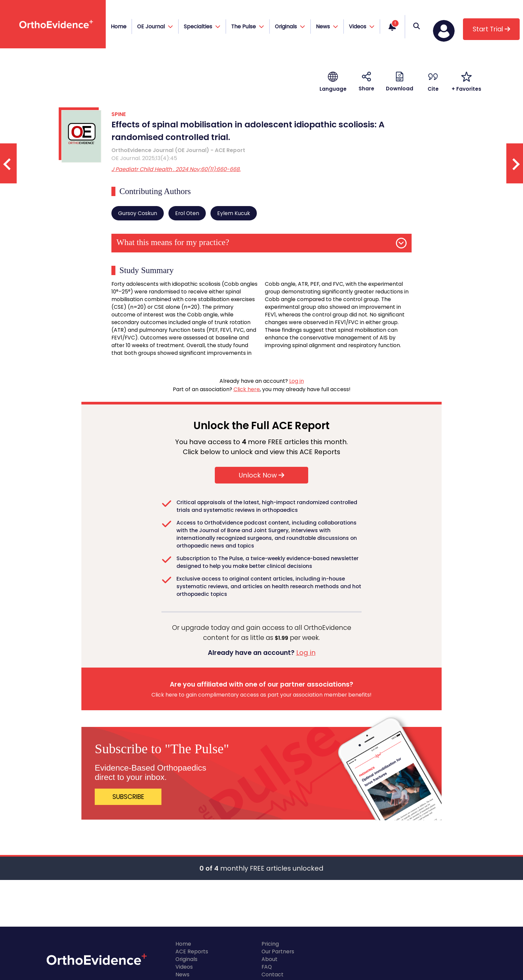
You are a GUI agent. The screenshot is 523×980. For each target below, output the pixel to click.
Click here (247, 389)
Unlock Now (261, 475)
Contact (273, 974)
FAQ (267, 967)
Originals (186, 959)
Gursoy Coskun (138, 213)
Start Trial (491, 29)
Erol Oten (187, 213)
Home (119, 27)
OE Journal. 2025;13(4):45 (144, 158)
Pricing (270, 944)
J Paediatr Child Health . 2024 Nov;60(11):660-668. (176, 169)
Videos (184, 967)
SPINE (119, 114)
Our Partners (278, 951)
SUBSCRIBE (128, 797)
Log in (297, 381)
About (270, 959)
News (182, 974)
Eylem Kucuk (234, 213)
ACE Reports (192, 951)
